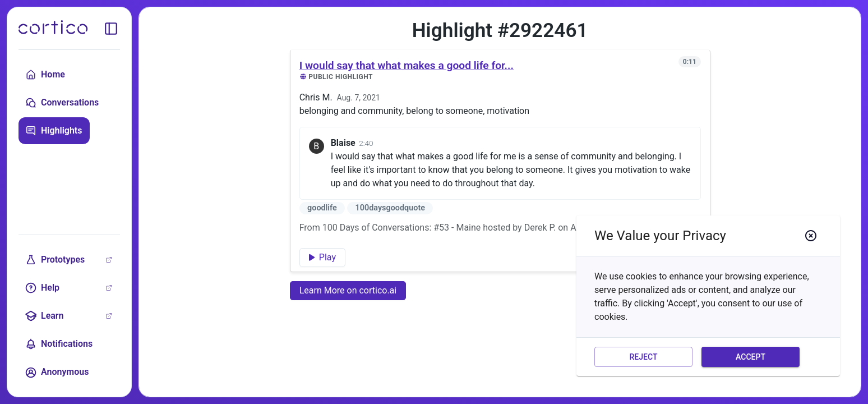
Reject (643, 357)
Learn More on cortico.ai (348, 290)
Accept (751, 357)
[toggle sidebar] (111, 29)
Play (322, 257)
